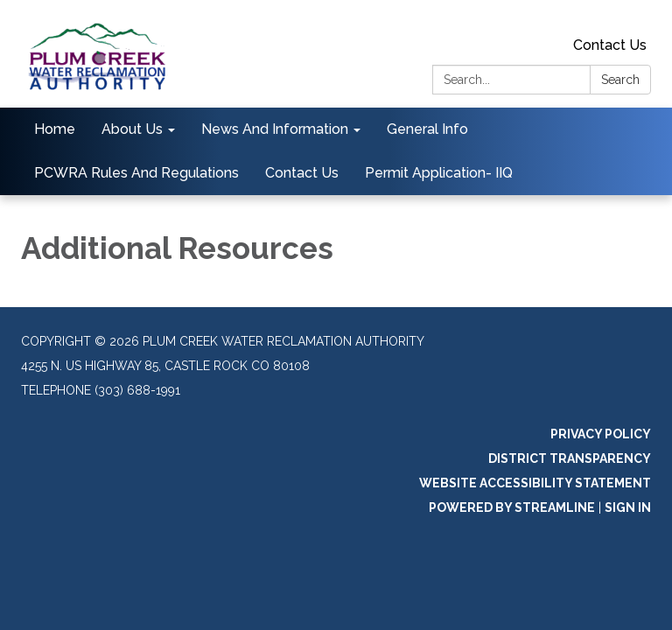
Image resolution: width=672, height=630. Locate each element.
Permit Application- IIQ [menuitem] (439, 173)
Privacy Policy (601, 434)
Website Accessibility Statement (535, 483)
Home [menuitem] (55, 129)
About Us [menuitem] (132, 129)
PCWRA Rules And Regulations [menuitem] (136, 173)
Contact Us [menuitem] (302, 173)
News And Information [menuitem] (275, 129)
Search (620, 80)
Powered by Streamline (512, 507)
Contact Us (610, 45)
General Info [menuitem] (427, 129)
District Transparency (570, 458)
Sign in (628, 507)
